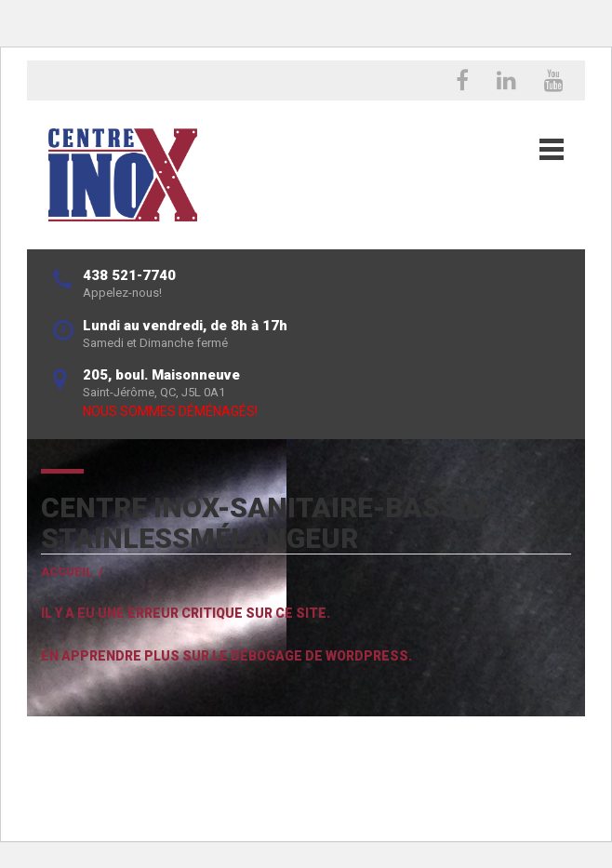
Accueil (67, 572)
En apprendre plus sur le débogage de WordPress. (226, 656)
